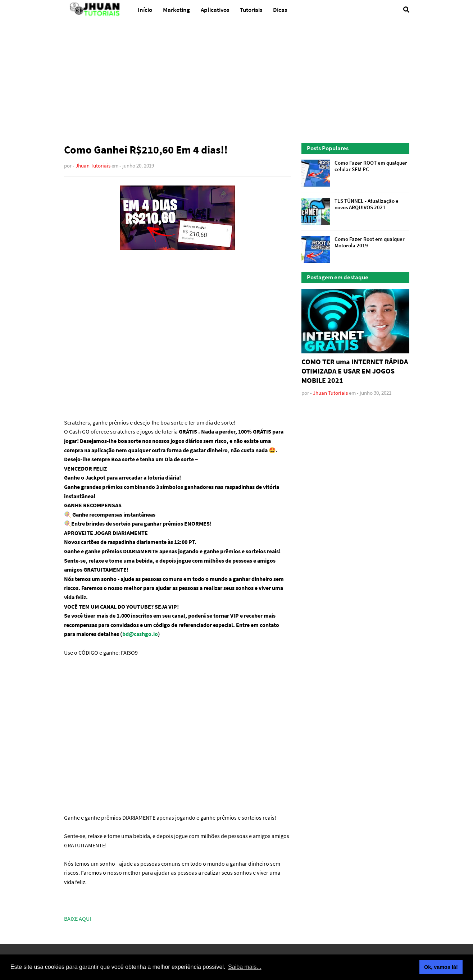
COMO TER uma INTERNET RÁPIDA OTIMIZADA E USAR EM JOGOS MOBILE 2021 (355, 371)
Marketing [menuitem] (176, 10)
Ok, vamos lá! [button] (441, 967)
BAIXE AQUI (78, 919)
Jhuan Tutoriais (93, 166)
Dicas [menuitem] (280, 10)
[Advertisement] (237, 82)
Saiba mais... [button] (245, 967)
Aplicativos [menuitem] (215, 10)
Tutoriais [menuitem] (251, 10)
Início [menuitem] (145, 10)
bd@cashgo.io (140, 634)
